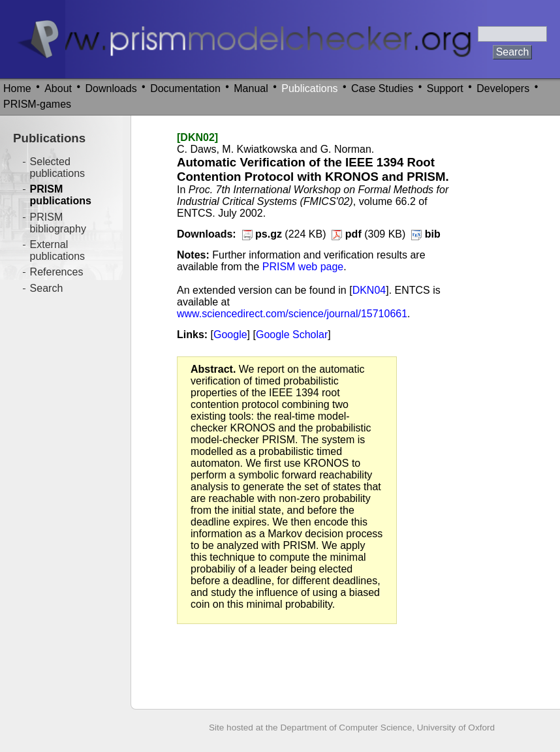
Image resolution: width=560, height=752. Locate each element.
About (58, 88)
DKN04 (369, 290)
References (57, 272)
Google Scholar (292, 335)
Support (445, 88)
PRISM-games (37, 104)
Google (230, 335)
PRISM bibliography (58, 223)
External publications (58, 250)
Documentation (185, 88)
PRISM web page (303, 267)
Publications (309, 88)
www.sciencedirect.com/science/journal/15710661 (292, 314)
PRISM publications (61, 195)
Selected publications (58, 167)
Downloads (111, 88)
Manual (251, 88)
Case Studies (382, 88)
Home (17, 88)
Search (47, 288)
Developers (503, 88)
